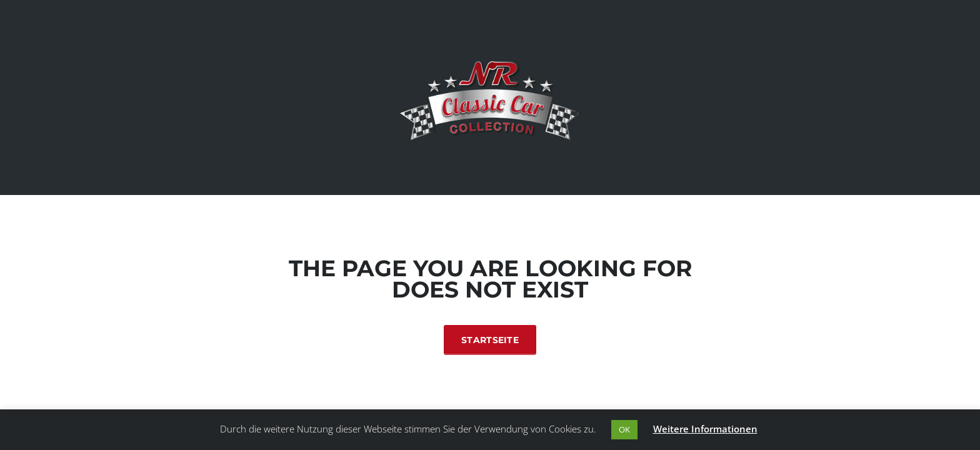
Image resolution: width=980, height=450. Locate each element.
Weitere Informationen (705, 429)
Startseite (490, 340)
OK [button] (624, 429)
